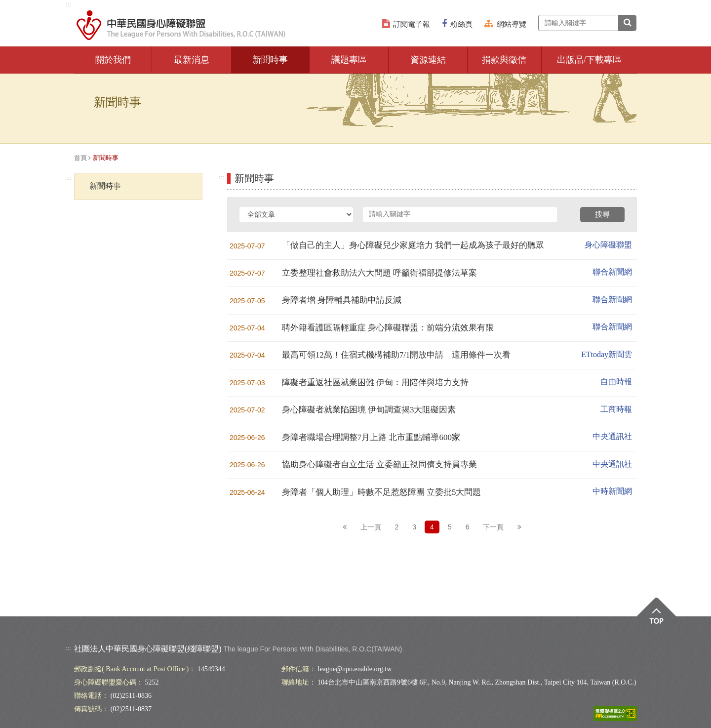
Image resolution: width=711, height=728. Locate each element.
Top (656, 618)
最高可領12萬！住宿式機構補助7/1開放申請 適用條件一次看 (396, 355)
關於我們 (113, 60)
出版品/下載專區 (589, 60)
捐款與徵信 (504, 60)
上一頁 (371, 527)
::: (68, 4)
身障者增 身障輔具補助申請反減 (342, 300)
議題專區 (349, 60)
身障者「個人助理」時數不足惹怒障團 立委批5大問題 (382, 492)
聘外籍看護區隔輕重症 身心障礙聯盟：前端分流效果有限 (388, 328)
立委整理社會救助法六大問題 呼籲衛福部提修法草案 (379, 273)
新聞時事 (270, 60)
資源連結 (428, 60)
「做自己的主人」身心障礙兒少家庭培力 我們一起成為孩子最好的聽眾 (413, 245)
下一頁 (493, 527)
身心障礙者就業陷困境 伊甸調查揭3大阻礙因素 (369, 410)
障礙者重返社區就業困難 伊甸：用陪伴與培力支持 (375, 383)
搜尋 (602, 214)
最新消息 (192, 60)
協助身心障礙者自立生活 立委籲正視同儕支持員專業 (379, 465)
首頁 (80, 158)
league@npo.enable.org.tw (355, 669)
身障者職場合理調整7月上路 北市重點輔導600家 (371, 437)
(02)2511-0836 (131, 696)
